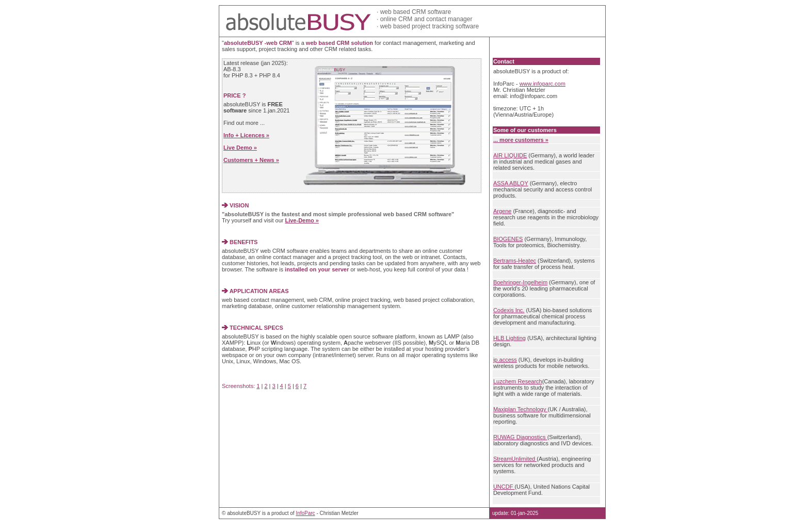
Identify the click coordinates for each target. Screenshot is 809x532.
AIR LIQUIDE (510, 155)
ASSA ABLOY (511, 183)
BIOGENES (508, 239)
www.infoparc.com (543, 84)
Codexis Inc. (509, 310)
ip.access (505, 360)
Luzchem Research (518, 381)
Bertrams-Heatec (515, 261)
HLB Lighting (509, 338)
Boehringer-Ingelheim (520, 282)
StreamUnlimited (515, 459)
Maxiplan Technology (521, 409)
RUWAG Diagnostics (520, 437)
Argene (502, 211)
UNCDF (504, 487)
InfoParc (305, 513)
